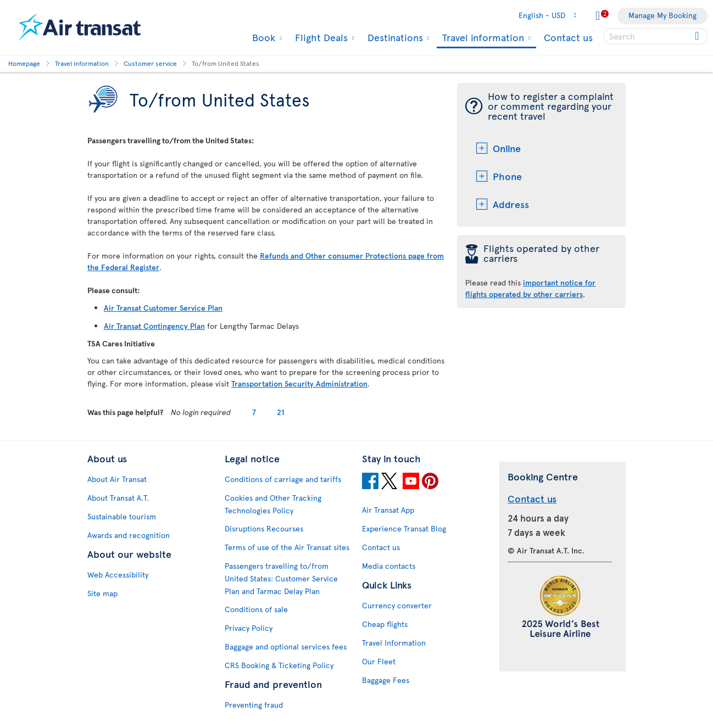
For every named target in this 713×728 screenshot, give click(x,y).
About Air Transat (117, 479)
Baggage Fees (386, 680)
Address (511, 204)
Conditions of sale (256, 609)
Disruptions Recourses (264, 528)
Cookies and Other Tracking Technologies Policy (273, 504)
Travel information (482, 38)
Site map (102, 593)
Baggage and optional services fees (286, 646)
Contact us (568, 37)
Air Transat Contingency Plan (154, 326)
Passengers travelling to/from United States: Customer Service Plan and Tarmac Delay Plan (281, 578)
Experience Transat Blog (404, 528)
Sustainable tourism (122, 516)
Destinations (394, 37)
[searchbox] (655, 36)
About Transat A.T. (118, 498)
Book (262, 37)
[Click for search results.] (698, 36)
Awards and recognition (129, 535)
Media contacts (389, 566)
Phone (507, 176)
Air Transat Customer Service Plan (163, 308)
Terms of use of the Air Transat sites (287, 547)
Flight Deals (320, 37)
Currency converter (397, 605)
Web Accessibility (118, 575)
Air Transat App (388, 510)
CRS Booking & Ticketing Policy (279, 665)
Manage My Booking (662, 15)
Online (507, 148)
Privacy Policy (249, 628)
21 (281, 412)
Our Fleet (379, 661)
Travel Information (394, 643)
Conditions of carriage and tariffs (283, 479)
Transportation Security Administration (299, 383)
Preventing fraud (254, 705)
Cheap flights (385, 624)
